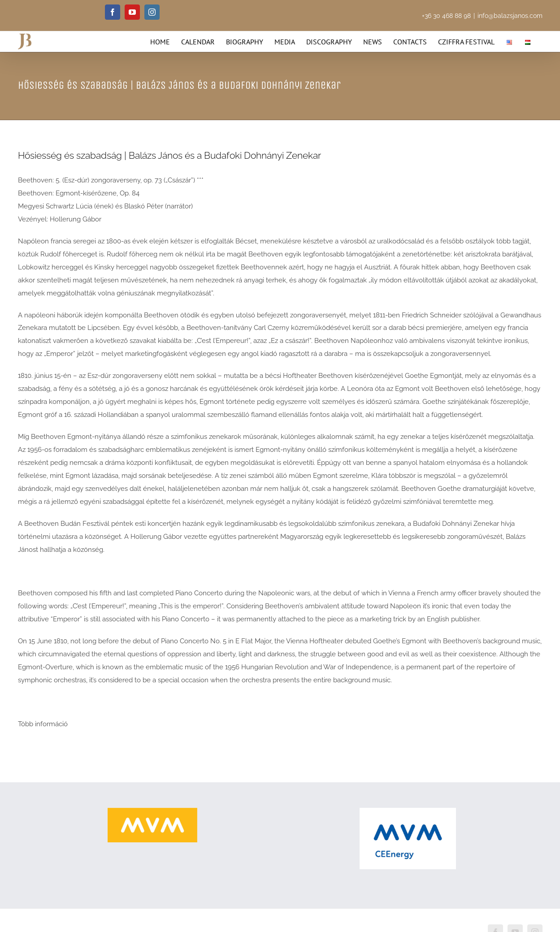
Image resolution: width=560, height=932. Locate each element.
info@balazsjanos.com (510, 16)
